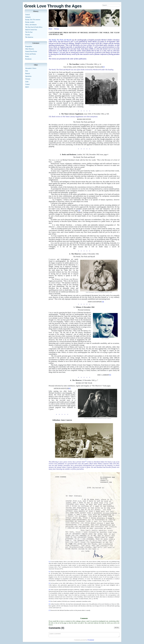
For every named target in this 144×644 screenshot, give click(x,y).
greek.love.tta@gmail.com (100, 621)
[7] (50, 610)
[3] (80, 211)
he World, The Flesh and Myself (60, 40)
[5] (110, 375)
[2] (104, 67)
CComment (91, 640)
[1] (59, 52)
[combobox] (111, 5)
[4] (103, 302)
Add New (117, 627)
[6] (70, 388)
